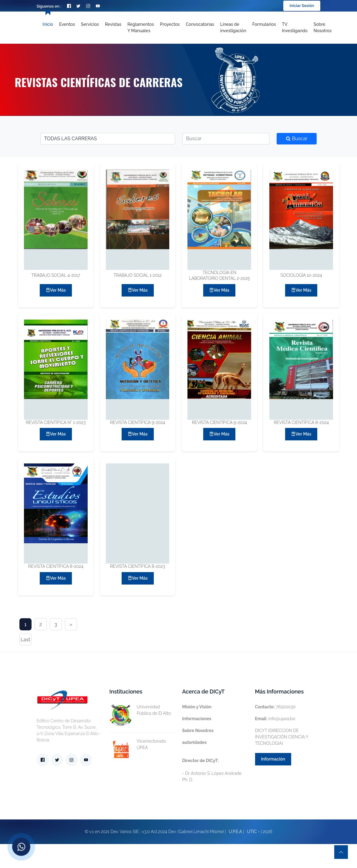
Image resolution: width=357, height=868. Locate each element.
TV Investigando (295, 27)
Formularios (264, 24)
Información (273, 759)
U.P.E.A (235, 832)
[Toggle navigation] (233, 28)
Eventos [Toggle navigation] (67, 24)
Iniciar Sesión (302, 6)
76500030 (275, 707)
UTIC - (253, 832)
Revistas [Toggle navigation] (113, 24)
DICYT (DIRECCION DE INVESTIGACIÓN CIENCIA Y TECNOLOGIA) (282, 737)
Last (25, 640)
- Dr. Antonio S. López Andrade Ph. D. (212, 770)
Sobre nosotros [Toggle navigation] (323, 27)
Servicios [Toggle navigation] (90, 24)
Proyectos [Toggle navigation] (170, 24)
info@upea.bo (275, 719)
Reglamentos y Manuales (141, 27)
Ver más (56, 290)
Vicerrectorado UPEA (138, 744)
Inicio (48, 24)
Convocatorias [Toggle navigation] (200, 24)
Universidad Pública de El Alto (140, 710)
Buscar (297, 139)
